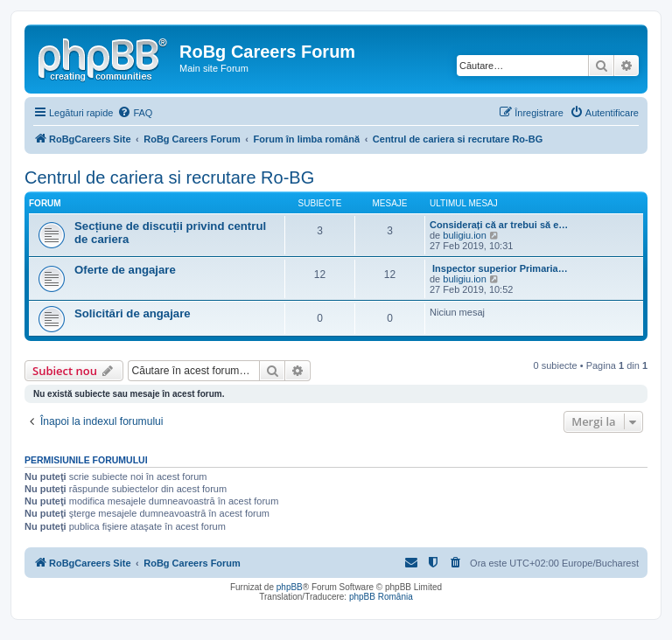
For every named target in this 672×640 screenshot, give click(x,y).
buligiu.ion (465, 235)
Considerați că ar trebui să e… (499, 225)
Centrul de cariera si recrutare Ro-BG (169, 177)
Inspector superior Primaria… (499, 268)
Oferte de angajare (125, 270)
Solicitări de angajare (133, 313)
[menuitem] (135, 113)
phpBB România (381, 597)
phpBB (290, 587)
